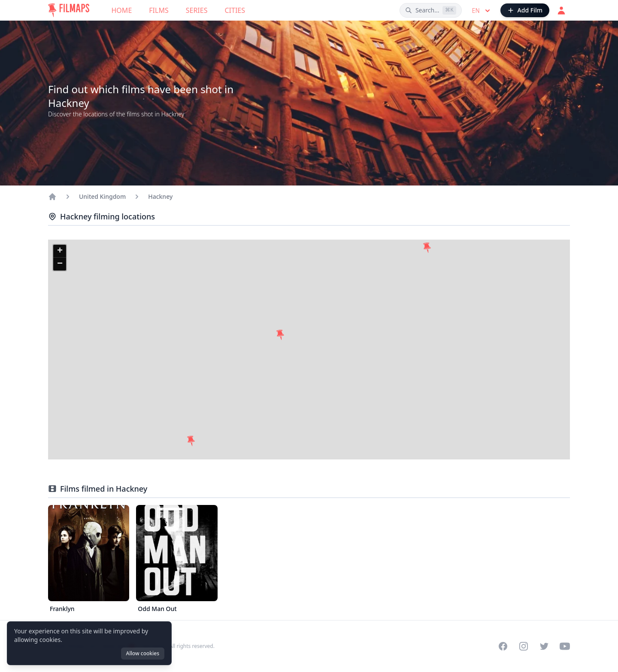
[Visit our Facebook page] (503, 646)
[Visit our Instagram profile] (524, 646)
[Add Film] (525, 10)
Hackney (160, 196)
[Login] (561, 10)
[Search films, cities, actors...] (431, 10)
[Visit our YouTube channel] (565, 646)
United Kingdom (102, 196)
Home (122, 10)
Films (159, 10)
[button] (427, 248)
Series (197, 10)
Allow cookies (143, 653)
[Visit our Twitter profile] (544, 646)
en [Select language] (482, 11)
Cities (235, 10)
